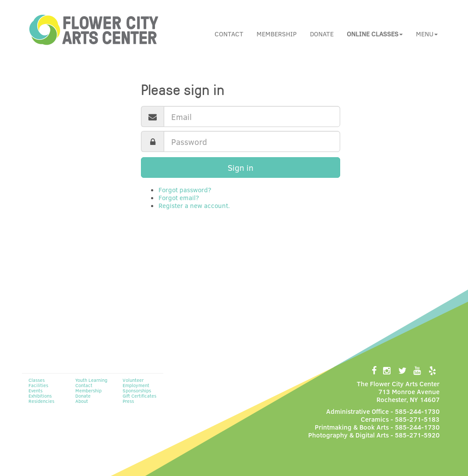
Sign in (241, 167)
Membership (277, 34)
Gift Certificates (139, 396)
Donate (322, 34)
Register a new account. (194, 205)
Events (35, 390)
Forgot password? (185, 190)
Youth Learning (91, 380)
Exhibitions (40, 396)
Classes (37, 380)
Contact (229, 34)
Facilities (38, 385)
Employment (136, 385)
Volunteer (133, 380)
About (82, 401)
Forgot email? (179, 197)
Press (128, 401)
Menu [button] (427, 34)
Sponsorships (137, 390)
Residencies (41, 401)
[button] (375, 34)
